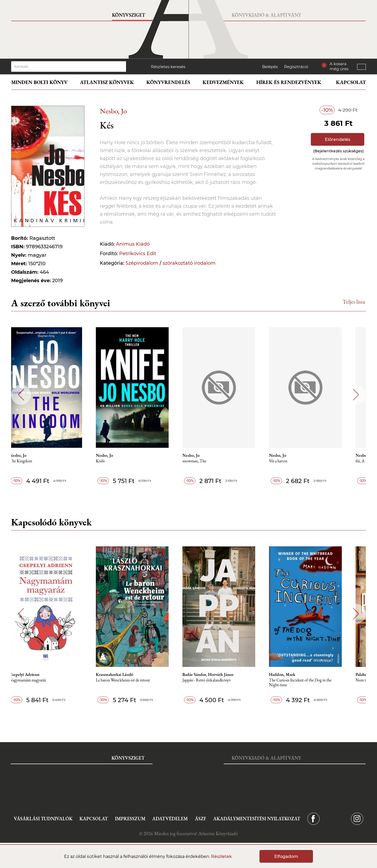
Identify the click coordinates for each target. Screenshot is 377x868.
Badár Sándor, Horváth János (222, 675)
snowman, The (208, 461)
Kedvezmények (223, 82)
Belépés (270, 67)
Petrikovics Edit (138, 254)
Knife (112, 461)
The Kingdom (30, 461)
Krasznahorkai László (126, 675)
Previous (21, 395)
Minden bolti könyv (39, 82)
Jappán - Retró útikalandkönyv (221, 680)
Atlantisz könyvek (107, 82)
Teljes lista (354, 302)
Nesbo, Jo (113, 111)
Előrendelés (338, 139)
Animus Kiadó (133, 244)
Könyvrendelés (168, 82)
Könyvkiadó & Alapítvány (266, 15)
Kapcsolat (351, 82)
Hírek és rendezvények (289, 82)
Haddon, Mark (298, 675)
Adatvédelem (170, 819)
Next (356, 395)
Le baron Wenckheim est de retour (135, 680)
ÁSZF (201, 819)
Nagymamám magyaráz (37, 680)
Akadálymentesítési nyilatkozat (257, 819)
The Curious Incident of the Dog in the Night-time (316, 683)
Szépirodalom (142, 263)
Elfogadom (286, 856)
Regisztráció (296, 67)
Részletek (221, 856)
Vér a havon (294, 461)
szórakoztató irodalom (189, 263)
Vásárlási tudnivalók (43, 819)
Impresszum (130, 819)
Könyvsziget (129, 15)
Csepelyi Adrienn (34, 675)
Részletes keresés (168, 67)
